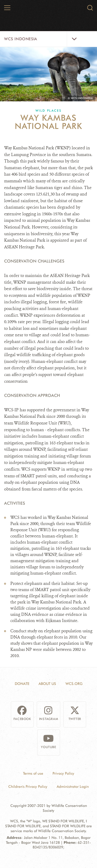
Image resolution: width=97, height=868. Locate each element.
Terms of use (33, 773)
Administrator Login (73, 787)
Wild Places (48, 110)
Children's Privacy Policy (28, 787)
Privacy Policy (63, 773)
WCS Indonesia (21, 39)
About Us (47, 684)
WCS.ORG (74, 684)
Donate (22, 684)
